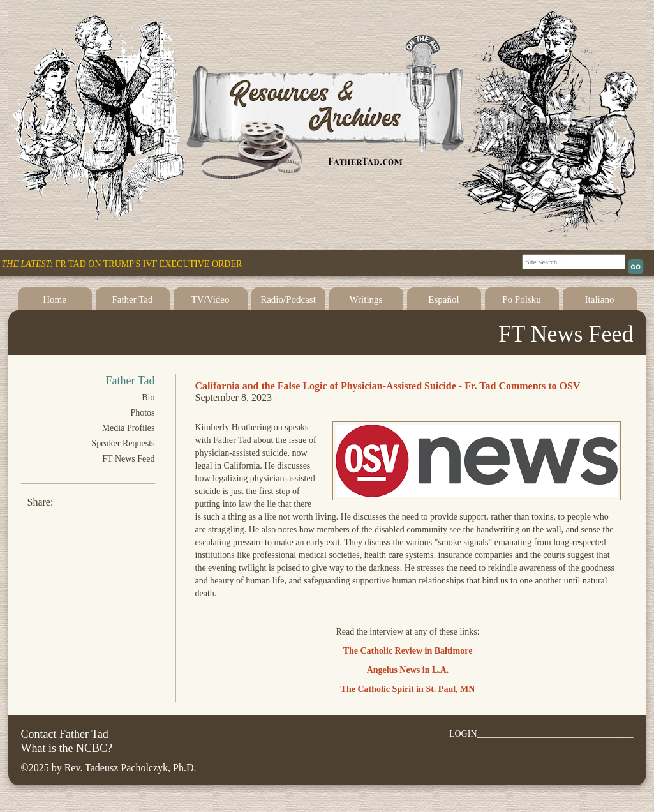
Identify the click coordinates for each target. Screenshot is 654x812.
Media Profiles (129, 428)
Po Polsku (521, 299)
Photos (142, 413)
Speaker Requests (123, 443)
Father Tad (132, 299)
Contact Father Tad (65, 734)
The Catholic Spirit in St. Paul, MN (408, 689)
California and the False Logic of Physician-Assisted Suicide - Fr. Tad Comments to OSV (388, 386)
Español (443, 299)
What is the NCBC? (67, 748)
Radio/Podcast (288, 299)
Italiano (600, 299)
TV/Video (211, 299)
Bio (148, 397)
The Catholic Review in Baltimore (408, 651)
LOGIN (463, 734)
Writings (366, 299)
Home (55, 299)
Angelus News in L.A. (408, 670)
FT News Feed (128, 459)
